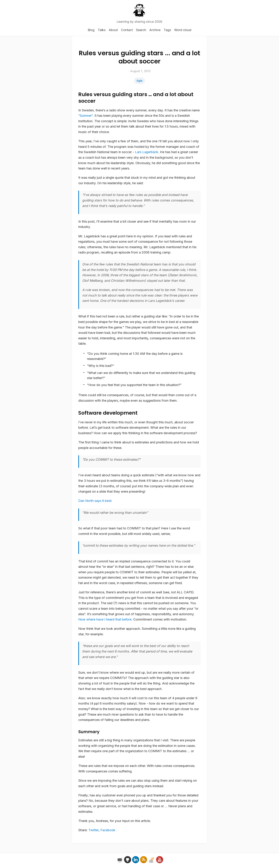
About (113, 30)
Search (141, 30)
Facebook (108, 830)
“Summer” (85, 116)
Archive (155, 30)
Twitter (94, 830)
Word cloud (183, 30)
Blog (91, 30)
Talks (102, 30)
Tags (167, 30)
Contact (127, 30)
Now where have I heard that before (105, 619)
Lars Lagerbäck (147, 152)
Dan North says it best (95, 501)
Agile (139, 81)
